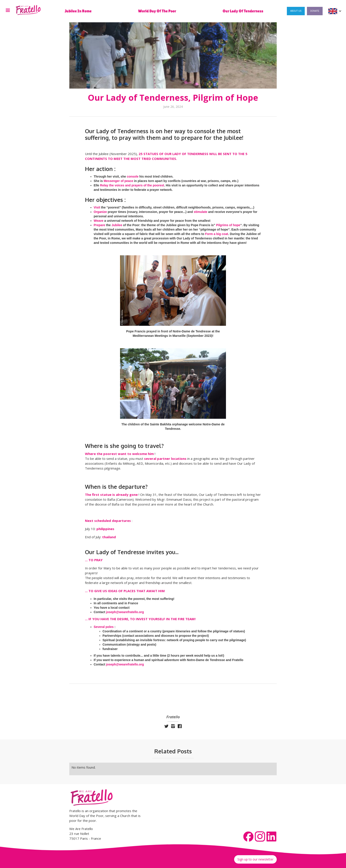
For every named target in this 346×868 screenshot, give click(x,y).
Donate (315, 11)
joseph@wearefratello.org (125, 612)
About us (296, 11)
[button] (8, 11)
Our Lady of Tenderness (243, 11)
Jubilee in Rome (78, 11)
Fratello (173, 717)
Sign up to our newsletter (255, 859)
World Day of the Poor (157, 11)
